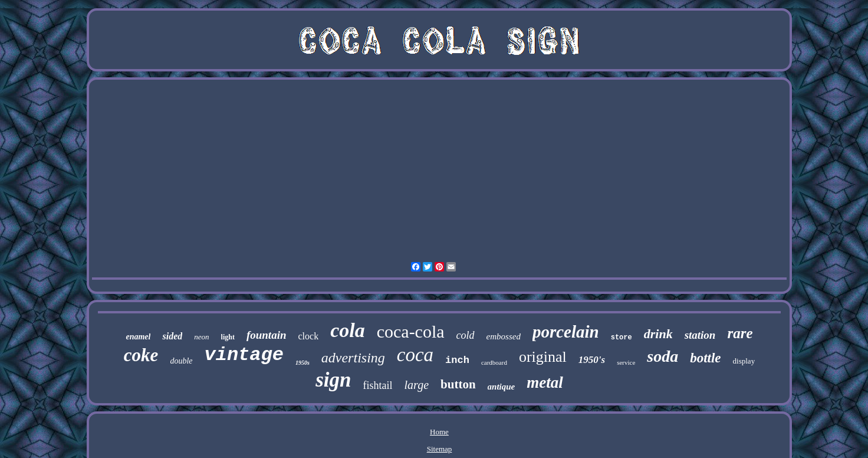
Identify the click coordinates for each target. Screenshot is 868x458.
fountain (267, 335)
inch (457, 360)
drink (658, 334)
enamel (138, 337)
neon (201, 337)
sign (333, 380)
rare (740, 333)
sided (172, 336)
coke (141, 355)
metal (545, 382)
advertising (353, 358)
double (181, 361)
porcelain (566, 332)
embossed (504, 336)
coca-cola (411, 331)
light (228, 337)
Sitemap (440, 449)
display (744, 361)
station (700, 335)
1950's (592, 360)
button (458, 384)
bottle (705, 358)
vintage (244, 355)
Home (439, 432)
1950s (303, 363)
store (622, 338)
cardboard (494, 362)
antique (502, 387)
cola (348, 330)
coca (415, 355)
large (417, 385)
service (626, 362)
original (543, 357)
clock (308, 336)
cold (466, 335)
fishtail (378, 385)
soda (662, 356)
